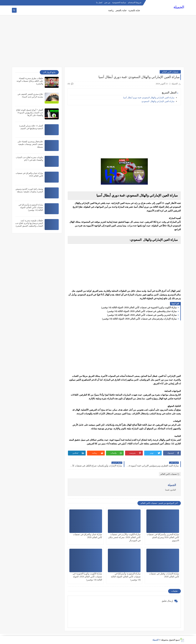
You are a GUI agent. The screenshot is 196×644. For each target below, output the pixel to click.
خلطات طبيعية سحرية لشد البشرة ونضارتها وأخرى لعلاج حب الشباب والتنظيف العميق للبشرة (29, 223)
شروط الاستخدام (135, 3)
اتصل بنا (99, 3)
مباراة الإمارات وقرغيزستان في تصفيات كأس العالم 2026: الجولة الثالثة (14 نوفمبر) (140, 319)
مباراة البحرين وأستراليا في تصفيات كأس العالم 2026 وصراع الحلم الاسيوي (163, 537)
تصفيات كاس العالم (170, 72)
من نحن (107, 3)
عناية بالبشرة (134, 10)
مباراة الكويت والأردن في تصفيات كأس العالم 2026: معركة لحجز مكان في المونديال (124, 537)
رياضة (111, 10)
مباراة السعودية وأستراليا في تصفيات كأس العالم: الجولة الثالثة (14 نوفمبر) (126, 577)
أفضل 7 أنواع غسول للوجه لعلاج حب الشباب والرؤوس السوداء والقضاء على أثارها (30, 113)
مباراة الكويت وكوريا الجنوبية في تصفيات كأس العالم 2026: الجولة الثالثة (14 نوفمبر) (139, 308)
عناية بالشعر (121, 10)
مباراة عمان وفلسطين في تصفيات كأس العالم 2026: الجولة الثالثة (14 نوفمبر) (142, 311)
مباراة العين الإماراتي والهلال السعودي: (158, 101)
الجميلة (179, 7)
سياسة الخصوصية (119, 3)
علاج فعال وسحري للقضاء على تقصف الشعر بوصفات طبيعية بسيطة (30, 144)
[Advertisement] (98, 43)
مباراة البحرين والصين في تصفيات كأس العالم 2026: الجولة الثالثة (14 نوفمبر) (142, 315)
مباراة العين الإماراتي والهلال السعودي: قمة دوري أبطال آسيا (149, 98)
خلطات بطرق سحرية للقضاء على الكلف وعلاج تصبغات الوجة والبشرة (30, 81)
